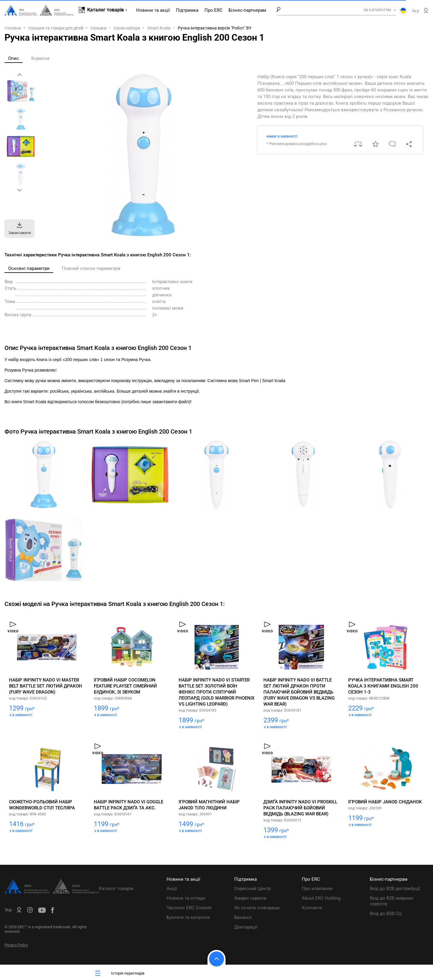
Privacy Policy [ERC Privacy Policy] (16, 945)
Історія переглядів (119, 973)
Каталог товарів (116, 889)
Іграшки (98, 28)
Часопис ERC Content (189, 908)
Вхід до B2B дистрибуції (395, 889)
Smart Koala (159, 28)
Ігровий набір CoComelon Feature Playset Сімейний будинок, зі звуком (125, 686)
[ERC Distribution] (52, 892)
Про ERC (213, 10)
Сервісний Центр (252, 889)
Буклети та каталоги (188, 917)
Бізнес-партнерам (247, 10)
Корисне (40, 58)
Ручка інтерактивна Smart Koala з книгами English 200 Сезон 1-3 (383, 686)
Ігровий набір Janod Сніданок (385, 802)
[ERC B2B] (426, 12)
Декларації (246, 927)
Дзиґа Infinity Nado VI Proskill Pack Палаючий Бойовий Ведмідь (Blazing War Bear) (300, 808)
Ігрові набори (127, 28)
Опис (14, 58)
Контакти (312, 908)
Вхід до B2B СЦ (386, 914)
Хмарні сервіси (250, 898)
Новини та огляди (186, 898)
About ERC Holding (321, 898)
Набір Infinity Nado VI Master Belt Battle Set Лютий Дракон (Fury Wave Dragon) (46, 686)
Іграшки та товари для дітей (56, 28)
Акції (172, 889)
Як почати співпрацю (257, 908)
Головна (13, 28)
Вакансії (243, 917)
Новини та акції (153, 10)
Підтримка (187, 10)
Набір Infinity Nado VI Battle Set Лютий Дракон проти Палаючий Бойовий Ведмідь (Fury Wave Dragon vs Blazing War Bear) (299, 692)
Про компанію (317, 889)
